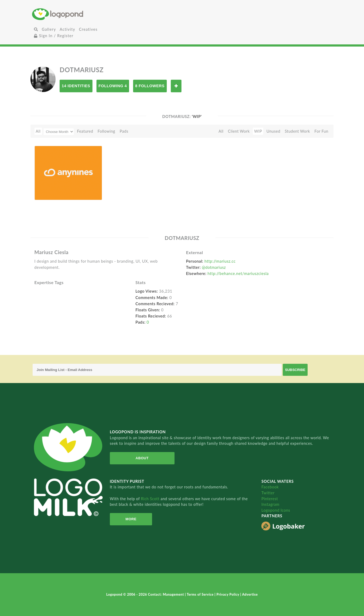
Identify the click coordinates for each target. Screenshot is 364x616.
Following (106, 131)
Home (82, 14)
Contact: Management (166, 594)
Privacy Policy (228, 594)
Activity (67, 29)
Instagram (270, 504)
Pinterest (270, 499)
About (137, 458)
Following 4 (113, 86)
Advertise (250, 594)
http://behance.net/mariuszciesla (238, 273)
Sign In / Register (54, 36)
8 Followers (150, 86)
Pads (124, 131)
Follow (176, 86)
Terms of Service (201, 594)
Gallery (49, 29)
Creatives (88, 29)
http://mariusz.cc (220, 261)
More (128, 519)
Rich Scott (151, 499)
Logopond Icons (276, 510)
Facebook (270, 487)
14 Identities (76, 86)
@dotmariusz (214, 267)
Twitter (268, 493)
